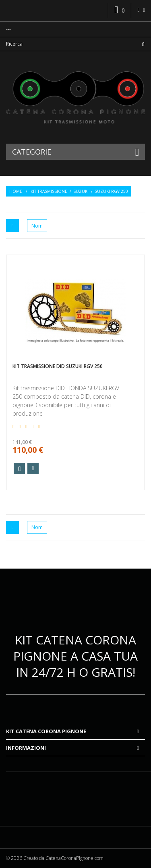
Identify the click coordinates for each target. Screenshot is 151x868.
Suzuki (81, 191)
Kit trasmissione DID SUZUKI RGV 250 (58, 366)
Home (16, 191)
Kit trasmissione (49, 191)
